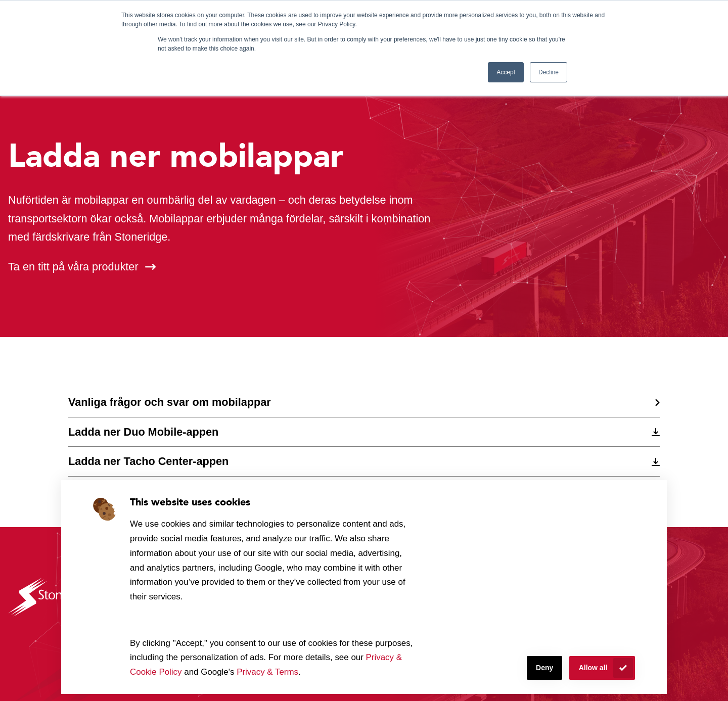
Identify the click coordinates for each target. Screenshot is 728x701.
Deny (544, 668)
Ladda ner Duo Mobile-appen (143, 432)
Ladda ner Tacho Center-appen (148, 461)
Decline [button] (549, 72)
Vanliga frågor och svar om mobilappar (170, 402)
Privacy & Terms (267, 672)
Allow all (593, 668)
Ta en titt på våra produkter (73, 267)
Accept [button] (506, 72)
